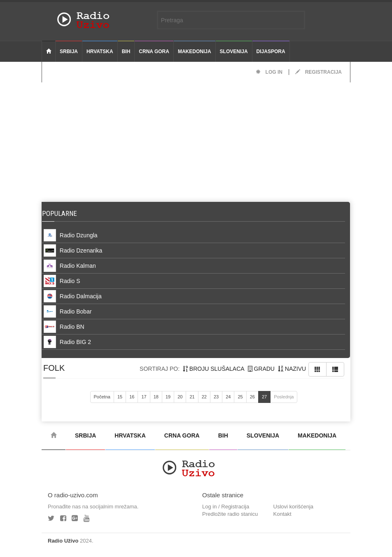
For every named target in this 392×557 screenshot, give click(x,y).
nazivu (292, 369)
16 (132, 397)
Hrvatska (100, 51)
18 (156, 397)
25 (240, 397)
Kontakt (282, 514)
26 (252, 397)
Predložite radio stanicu (230, 514)
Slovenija (234, 51)
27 (264, 397)
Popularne (61, 213)
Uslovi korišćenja (294, 507)
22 (204, 397)
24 (228, 397)
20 (180, 397)
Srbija (69, 51)
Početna (102, 397)
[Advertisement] (196, 140)
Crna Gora (154, 51)
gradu (261, 369)
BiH (126, 51)
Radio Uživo (63, 541)
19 (168, 397)
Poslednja (284, 397)
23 (216, 397)
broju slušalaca (214, 369)
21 (192, 397)
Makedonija (195, 51)
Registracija (318, 72)
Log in (269, 72)
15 (120, 397)
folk (54, 368)
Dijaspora (271, 51)
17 (144, 397)
